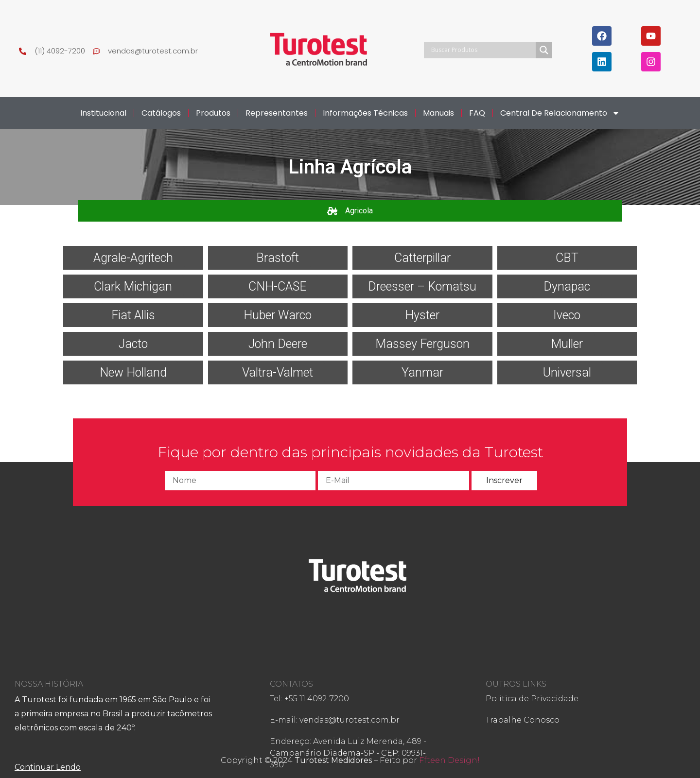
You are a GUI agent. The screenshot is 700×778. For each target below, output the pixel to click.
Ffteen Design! (449, 760)
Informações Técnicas (365, 113)
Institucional (103, 113)
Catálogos (161, 113)
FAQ (477, 113)
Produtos (213, 113)
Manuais (438, 113)
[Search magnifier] (544, 50)
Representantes (277, 113)
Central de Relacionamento (560, 113)
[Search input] (482, 50)
